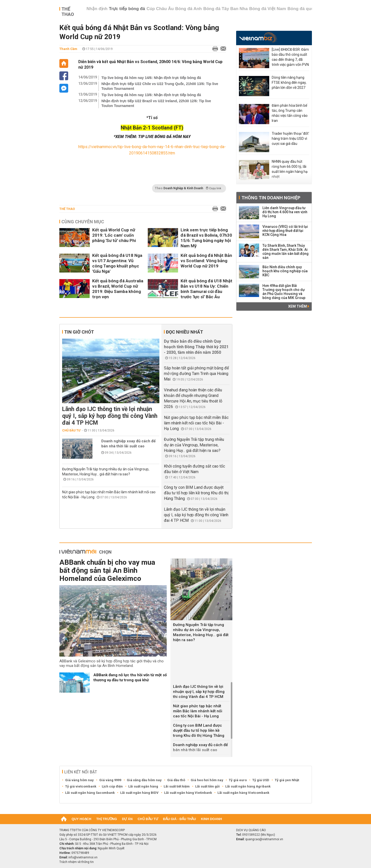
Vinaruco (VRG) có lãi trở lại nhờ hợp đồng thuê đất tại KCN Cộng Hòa (285, 231)
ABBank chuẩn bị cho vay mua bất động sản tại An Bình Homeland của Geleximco (107, 570)
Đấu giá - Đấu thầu (180, 819)
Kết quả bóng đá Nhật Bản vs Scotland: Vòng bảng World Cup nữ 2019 (206, 261)
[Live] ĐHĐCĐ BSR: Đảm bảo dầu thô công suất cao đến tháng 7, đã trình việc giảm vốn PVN (290, 57)
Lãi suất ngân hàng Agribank (248, 786)
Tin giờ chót (79, 332)
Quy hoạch (82, 819)
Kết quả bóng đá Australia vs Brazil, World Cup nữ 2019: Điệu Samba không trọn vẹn (118, 289)
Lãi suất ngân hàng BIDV (139, 793)
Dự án (127, 819)
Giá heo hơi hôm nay (207, 780)
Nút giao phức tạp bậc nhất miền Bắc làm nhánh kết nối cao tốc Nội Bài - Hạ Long (196, 423)
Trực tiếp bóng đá (127, 9)
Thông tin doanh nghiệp (271, 198)
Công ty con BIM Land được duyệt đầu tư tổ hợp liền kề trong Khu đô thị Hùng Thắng (196, 493)
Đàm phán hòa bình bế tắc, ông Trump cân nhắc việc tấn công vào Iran (290, 113)
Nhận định (97, 9)
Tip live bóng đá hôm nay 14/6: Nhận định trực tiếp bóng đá (151, 78)
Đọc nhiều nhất (184, 332)
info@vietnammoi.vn (83, 857)
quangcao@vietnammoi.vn (264, 839)
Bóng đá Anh (189, 9)
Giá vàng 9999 (110, 780)
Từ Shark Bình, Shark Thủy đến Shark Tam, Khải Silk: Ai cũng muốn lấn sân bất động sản (286, 252)
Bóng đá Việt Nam (268, 9)
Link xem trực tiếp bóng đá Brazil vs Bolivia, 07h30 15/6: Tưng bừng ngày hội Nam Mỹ (206, 238)
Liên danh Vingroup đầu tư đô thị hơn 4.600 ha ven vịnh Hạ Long (285, 212)
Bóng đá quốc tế (304, 9)
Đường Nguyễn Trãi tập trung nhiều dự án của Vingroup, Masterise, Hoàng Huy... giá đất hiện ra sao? (194, 445)
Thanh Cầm (68, 49)
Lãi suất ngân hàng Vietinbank (188, 793)
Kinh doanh (212, 819)
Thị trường (107, 819)
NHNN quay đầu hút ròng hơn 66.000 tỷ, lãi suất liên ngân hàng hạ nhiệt (290, 169)
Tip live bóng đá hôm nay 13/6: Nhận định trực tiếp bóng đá (151, 95)
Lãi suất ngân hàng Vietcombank (243, 793)
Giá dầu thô (176, 780)
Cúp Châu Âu (160, 9)
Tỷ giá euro (238, 780)
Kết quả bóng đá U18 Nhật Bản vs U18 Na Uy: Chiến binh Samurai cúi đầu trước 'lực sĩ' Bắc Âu (206, 289)
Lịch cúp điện (112, 786)
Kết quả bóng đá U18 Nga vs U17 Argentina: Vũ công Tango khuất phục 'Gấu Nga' (117, 263)
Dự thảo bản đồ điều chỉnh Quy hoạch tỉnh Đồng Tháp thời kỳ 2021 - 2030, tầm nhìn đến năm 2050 (196, 347)
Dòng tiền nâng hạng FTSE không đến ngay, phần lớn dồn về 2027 (289, 83)
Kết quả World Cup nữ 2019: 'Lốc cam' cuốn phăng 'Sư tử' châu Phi (114, 235)
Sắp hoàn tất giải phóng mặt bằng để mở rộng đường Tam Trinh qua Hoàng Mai (196, 374)
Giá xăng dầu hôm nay (144, 780)
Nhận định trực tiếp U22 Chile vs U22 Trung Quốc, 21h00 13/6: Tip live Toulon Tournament (160, 86)
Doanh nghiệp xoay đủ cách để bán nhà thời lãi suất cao (128, 444)
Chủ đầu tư (71, 430)
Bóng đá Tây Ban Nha (226, 9)
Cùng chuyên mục (83, 222)
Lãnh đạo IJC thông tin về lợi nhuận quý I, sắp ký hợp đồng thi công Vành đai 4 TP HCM (110, 416)
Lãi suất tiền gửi (207, 786)
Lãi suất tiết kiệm (177, 786)
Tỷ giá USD (261, 780)
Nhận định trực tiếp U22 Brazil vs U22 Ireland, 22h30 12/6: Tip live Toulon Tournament (156, 103)
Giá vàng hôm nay (79, 780)
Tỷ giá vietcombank (81, 786)
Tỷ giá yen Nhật (287, 780)
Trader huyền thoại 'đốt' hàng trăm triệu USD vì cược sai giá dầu (290, 139)
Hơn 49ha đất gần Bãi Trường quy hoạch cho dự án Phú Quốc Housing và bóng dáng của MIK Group (284, 292)
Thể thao (68, 12)
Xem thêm (299, 306)
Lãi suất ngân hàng (143, 786)
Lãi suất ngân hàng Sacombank (90, 793)
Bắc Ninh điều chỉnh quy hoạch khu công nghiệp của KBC (285, 271)
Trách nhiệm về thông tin (77, 862)
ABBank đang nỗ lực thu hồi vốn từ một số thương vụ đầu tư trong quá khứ (130, 677)
